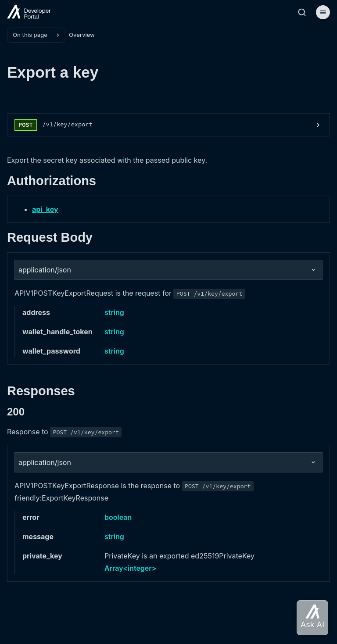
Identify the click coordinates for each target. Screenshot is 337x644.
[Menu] (323, 12)
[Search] (302, 12)
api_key (45, 209)
